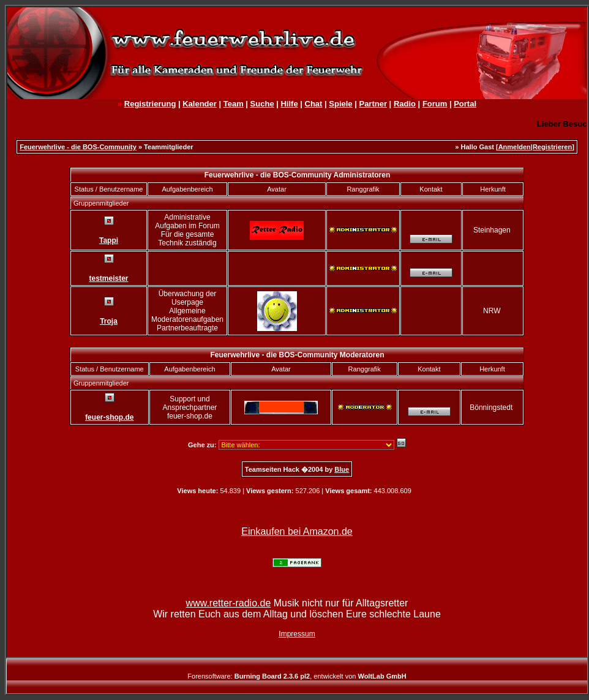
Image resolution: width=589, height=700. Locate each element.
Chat (314, 104)
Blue (342, 469)
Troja (109, 321)
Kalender (200, 104)
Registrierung (150, 104)
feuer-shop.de (109, 417)
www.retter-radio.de (229, 603)
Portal (465, 104)
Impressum (297, 634)
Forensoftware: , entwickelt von (297, 676)
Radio (405, 104)
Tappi (109, 240)
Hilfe (289, 104)
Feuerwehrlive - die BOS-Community (78, 147)
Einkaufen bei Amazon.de (297, 531)
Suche (262, 104)
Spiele (340, 104)
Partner (373, 104)
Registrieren (552, 147)
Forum (435, 104)
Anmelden (515, 147)
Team (234, 104)
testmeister (108, 278)
